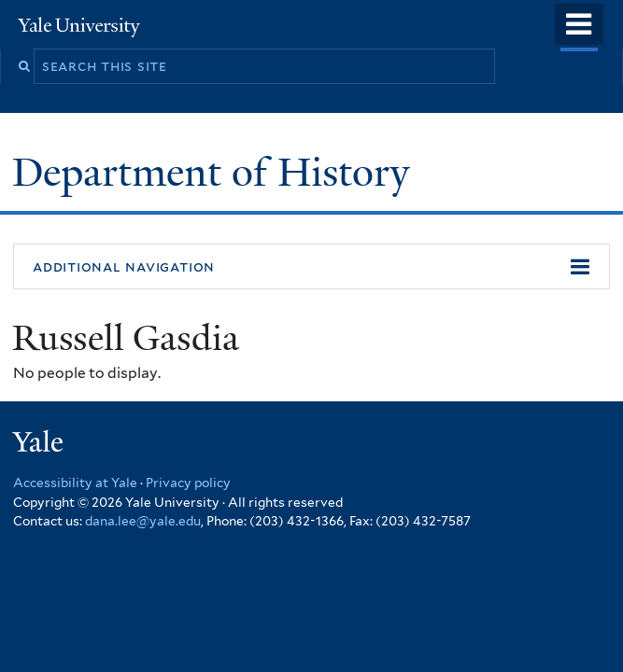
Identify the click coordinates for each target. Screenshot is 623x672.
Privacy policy (188, 483)
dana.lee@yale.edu (143, 521)
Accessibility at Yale (75, 483)
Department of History (216, 172)
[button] (311, 267)
